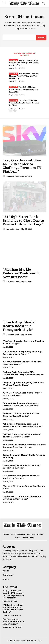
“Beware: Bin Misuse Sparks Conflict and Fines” (24, 487)
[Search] (41, 38)
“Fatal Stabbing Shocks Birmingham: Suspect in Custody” (22, 467)
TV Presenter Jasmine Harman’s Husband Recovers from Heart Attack (24, 446)
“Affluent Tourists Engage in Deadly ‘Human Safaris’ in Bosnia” (21, 436)
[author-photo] (4, 176)
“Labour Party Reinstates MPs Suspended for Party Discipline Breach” (23, 373)
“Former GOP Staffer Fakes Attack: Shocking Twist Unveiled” (21, 415)
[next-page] (15, 110)
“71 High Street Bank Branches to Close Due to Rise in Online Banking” (23, 220)
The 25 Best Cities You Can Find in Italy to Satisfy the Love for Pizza (24, 103)
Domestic (7, 627)
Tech (5, 601)
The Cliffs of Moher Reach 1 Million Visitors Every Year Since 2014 (24, 89)
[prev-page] (11, 110)
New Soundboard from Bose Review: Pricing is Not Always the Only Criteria (24, 63)
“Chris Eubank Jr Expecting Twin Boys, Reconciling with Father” (23, 353)
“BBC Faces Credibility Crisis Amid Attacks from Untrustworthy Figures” (22, 425)
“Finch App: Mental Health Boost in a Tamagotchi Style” (19, 326)
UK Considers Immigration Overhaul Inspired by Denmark (21, 477)
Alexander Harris (13, 176)
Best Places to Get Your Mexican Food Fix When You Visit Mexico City (24, 76)
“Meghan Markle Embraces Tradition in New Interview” (21, 273)
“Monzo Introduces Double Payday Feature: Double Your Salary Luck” (21, 404)
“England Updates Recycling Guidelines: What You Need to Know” (23, 384)
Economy (6, 615)
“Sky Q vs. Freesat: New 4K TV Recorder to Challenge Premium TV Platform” (22, 166)
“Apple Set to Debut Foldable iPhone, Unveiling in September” (22, 498)
